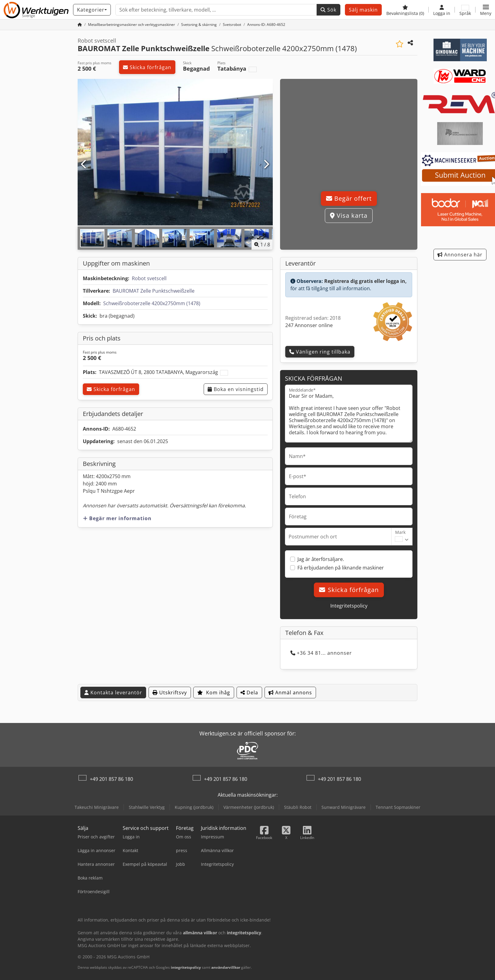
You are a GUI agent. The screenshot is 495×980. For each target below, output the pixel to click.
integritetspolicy (186, 967)
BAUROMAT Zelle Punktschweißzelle (154, 291)
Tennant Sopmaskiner (398, 807)
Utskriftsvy (170, 693)
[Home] (132, 25)
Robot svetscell (149, 278)
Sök (328, 10)
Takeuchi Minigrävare (97, 807)
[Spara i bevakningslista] (400, 44)
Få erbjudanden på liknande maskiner (341, 568)
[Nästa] (266, 164)
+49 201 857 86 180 (111, 779)
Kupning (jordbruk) (194, 807)
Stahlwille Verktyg (147, 807)
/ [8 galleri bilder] (262, 245)
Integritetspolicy (349, 606)
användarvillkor (226, 967)
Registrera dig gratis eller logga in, (365, 281)
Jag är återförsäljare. (321, 559)
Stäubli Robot (298, 807)
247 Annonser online (309, 325)
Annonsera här (460, 255)
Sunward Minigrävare (344, 807)
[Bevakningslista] (405, 10)
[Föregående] (84, 164)
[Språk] (465, 10)
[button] (486, 10)
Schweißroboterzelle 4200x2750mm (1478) (152, 303)
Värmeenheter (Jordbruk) (249, 807)
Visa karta (349, 215)
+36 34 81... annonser (321, 653)
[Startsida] (80, 25)
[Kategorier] (92, 10)
